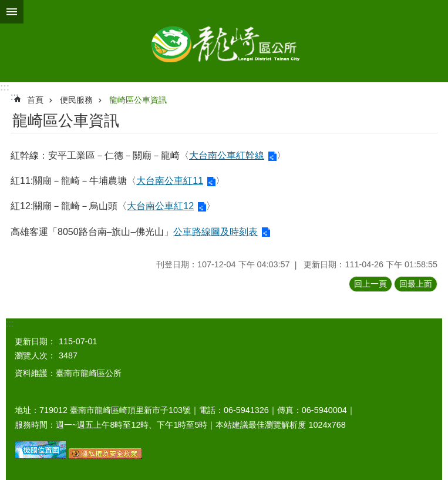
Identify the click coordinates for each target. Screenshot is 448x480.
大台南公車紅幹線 (227, 155)
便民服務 (76, 100)
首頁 (35, 100)
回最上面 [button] (416, 284)
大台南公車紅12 (160, 206)
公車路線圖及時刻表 (215, 232)
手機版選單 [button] (12, 12)
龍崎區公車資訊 (138, 100)
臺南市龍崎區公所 (224, 41)
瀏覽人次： (35, 355)
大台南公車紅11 (170, 181)
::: (5, 87)
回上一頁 (370, 284)
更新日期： (35, 341)
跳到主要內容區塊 (6, 6)
